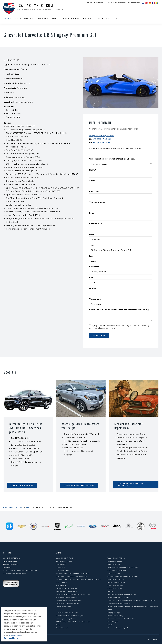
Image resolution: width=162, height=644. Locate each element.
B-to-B (98, 18)
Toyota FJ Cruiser (114, 573)
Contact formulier (63, 628)
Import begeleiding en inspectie (130, 484)
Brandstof (94, 267)
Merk (92, 234)
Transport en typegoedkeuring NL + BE (122, 594)
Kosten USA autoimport (116, 582)
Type (92, 245)
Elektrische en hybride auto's (66, 591)
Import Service (23, 18)
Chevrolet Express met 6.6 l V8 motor (121, 619)
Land (92, 213)
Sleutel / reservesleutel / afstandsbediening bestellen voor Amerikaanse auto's (133, 608)
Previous (87, 80)
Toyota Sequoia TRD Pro (116, 558)
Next (155, 80)
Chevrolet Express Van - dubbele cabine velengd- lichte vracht (78, 579)
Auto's (8, 18)
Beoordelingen (71, 18)
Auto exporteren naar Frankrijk (119, 604)
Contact (89, 3)
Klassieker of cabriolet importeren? (129, 426)
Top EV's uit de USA (22, 485)
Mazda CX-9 (61, 567)
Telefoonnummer (98, 202)
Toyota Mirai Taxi (114, 564)
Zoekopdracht (61, 585)
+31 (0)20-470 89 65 (102, 139)
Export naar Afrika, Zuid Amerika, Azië (70, 616)
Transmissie (95, 299)
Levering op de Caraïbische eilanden (69, 601)
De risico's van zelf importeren (67, 588)
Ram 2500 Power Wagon (117, 570)
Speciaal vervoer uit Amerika (67, 597)
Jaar (91, 256)
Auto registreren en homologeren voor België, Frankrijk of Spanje (131, 601)
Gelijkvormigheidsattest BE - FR (68, 604)
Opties (93, 288)
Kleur (92, 278)
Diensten (42, 18)
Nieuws (56, 18)
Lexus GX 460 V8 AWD (65, 558)
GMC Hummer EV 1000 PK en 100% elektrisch (73, 622)
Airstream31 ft (61, 564)
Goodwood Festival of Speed (118, 628)
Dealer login (99, 3)
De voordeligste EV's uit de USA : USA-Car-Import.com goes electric (26, 428)
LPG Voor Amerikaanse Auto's (67, 613)
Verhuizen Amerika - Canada (118, 597)
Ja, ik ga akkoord (11, 638)
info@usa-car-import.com (102, 136)
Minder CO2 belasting (115, 616)
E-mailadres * (95, 224)
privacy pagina (15, 635)
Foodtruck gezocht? (63, 607)
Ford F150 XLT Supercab (116, 579)
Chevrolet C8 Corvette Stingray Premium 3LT (73, 573)
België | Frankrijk (114, 613)
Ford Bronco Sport (63, 570)
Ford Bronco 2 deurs (115, 561)
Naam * (93, 170)
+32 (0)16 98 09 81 (101, 142)
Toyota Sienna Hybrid (64, 561)
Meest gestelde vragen (115, 585)
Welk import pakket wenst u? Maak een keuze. (112, 159)
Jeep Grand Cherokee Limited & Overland (123, 576)
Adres (92, 181)
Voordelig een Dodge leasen (66, 619)
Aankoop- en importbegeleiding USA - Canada (73, 594)
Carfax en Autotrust (115, 588)
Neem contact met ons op (79, 485)
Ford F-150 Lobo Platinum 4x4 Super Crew (72, 576)
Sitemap (148, 639)
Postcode (94, 191)
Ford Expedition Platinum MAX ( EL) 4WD (123, 567)
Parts (86, 18)
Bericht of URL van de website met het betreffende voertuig (119, 310)
